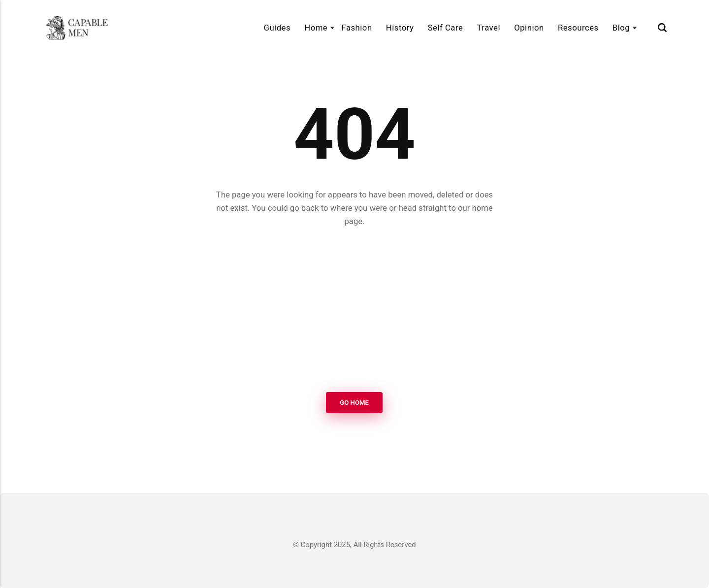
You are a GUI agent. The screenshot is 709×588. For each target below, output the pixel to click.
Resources (578, 28)
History (400, 28)
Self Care (446, 28)
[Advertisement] (354, 310)
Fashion (356, 28)
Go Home (355, 403)
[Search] (662, 28)
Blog (621, 28)
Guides (277, 28)
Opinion (529, 28)
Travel (488, 28)
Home (316, 28)
